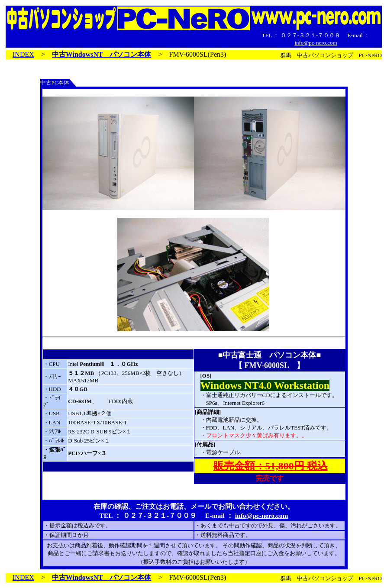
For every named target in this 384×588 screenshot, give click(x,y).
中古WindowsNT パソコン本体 (102, 54)
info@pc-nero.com (316, 43)
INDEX (23, 54)
